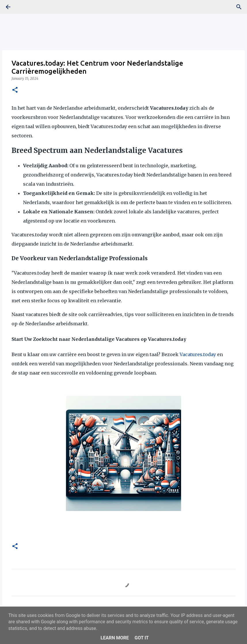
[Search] (239, 7)
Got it (141, 638)
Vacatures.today (198, 354)
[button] (15, 90)
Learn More (115, 638)
